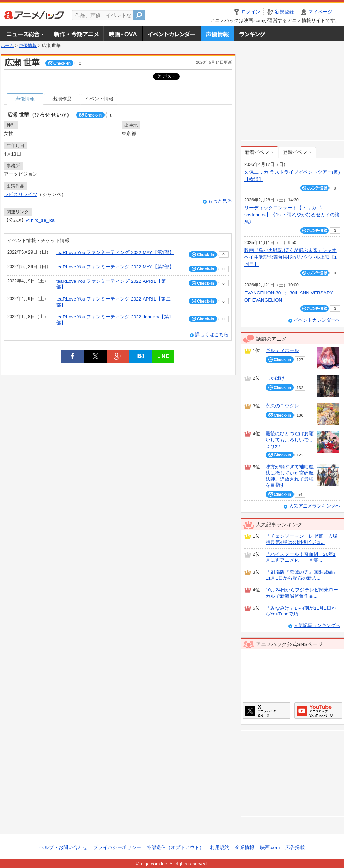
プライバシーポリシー (117, 848)
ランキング (253, 34)
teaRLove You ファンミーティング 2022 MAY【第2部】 (115, 267)
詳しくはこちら (212, 335)
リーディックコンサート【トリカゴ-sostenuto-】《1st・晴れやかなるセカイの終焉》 (292, 215)
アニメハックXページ (266, 711)
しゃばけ (275, 378)
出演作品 (62, 99)
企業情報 (245, 848)
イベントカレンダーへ (317, 320)
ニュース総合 (25, 34)
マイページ (320, 12)
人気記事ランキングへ (317, 626)
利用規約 (220, 848)
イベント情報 (99, 99)
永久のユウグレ (282, 406)
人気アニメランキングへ (315, 506)
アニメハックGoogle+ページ (318, 711)
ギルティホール (282, 350)
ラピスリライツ (21, 194)
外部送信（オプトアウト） (175, 848)
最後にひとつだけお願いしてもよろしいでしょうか (290, 440)
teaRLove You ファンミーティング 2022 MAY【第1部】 (115, 252)
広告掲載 (295, 848)
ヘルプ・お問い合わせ (63, 848)
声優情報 (217, 34)
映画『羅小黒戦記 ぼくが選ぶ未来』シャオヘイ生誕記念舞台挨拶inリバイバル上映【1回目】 (291, 257)
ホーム (7, 46)
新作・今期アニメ (76, 34)
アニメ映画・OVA (123, 34)
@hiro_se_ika (40, 220)
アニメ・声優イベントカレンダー (171, 34)
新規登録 (284, 12)
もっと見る (220, 201)
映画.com (270, 848)
